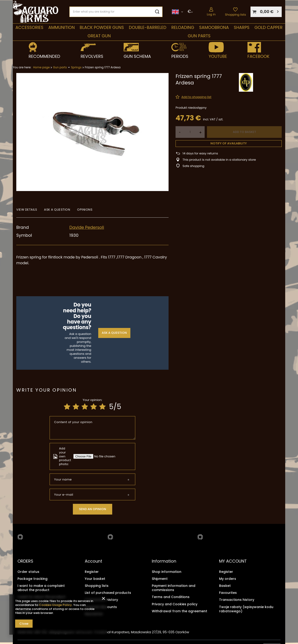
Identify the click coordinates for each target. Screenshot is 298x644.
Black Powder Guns (102, 27)
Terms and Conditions (171, 597)
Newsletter (94, 614)
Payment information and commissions (174, 588)
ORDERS (25, 561)
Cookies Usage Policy (55, 605)
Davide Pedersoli (87, 227)
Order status (28, 571)
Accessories (29, 27)
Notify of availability (229, 143)
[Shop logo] (36, 12)
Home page (41, 67)
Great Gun (99, 36)
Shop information (167, 571)
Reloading (183, 27)
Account (93, 561)
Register (92, 571)
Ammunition (62, 27)
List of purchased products (108, 593)
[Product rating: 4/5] (94, 407)
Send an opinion (93, 509)
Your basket (95, 578)
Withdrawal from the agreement (179, 611)
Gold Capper (269, 27)
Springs (76, 67)
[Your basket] (266, 12)
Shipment (160, 578)
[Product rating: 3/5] (85, 407)
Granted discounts (101, 607)
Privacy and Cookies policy (175, 604)
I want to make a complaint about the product (41, 588)
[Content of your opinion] (93, 428)
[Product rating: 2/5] (76, 407)
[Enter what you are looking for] (116, 12)
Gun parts (199, 36)
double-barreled (147, 27)
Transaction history (101, 600)
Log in (211, 14)
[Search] (157, 12)
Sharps (242, 27)
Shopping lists (235, 15)
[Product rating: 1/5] (67, 407)
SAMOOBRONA (214, 27)
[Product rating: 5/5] (102, 407)
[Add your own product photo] (106, 456)
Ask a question (114, 333)
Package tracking (32, 578)
